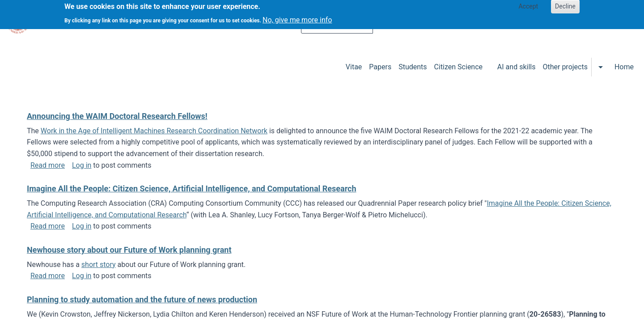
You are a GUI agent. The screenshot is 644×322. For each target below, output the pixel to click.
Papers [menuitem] (380, 67)
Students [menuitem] (413, 67)
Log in (82, 165)
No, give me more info (297, 17)
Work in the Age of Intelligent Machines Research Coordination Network (154, 131)
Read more (48, 165)
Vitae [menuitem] (354, 67)
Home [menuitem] (624, 67)
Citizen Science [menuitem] (458, 67)
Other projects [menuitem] (565, 67)
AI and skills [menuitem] (517, 67)
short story (99, 265)
